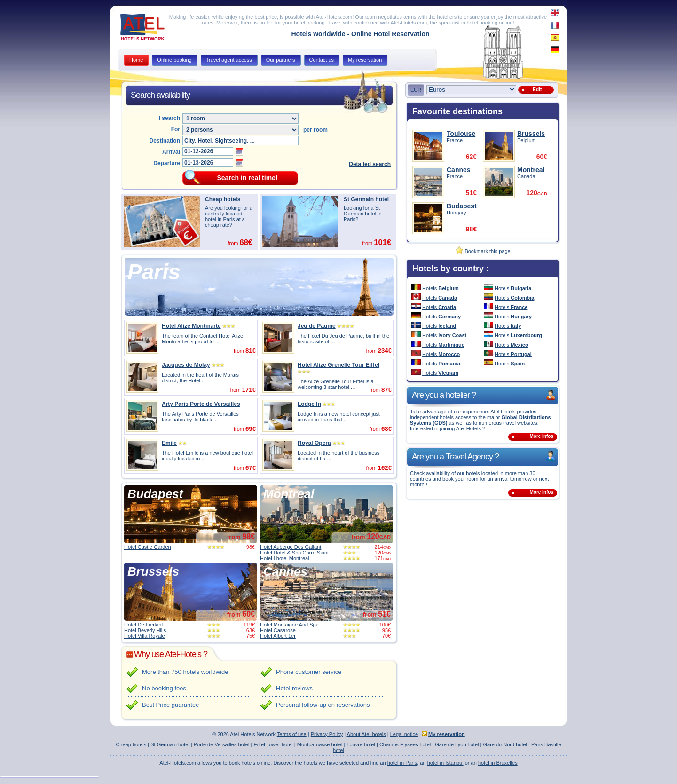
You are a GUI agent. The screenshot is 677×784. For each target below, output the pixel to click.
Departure (167, 163)
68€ (246, 242)
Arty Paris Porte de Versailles (201, 404)
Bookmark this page (483, 251)
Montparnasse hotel (320, 744)
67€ (251, 468)
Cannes (285, 571)
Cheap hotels (223, 199)
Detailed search (370, 164)
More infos (541, 436)
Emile (169, 443)
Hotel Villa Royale (145, 636)
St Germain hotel (366, 199)
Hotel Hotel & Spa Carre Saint (294, 553)
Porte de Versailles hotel (222, 744)
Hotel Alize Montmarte (191, 326)
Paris (154, 272)
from (241, 537)
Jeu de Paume (317, 326)
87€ (386, 390)
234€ (385, 351)
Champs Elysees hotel (405, 744)
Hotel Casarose (278, 630)
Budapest (155, 494)
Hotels (441, 288)
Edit (536, 90)
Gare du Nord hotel (505, 744)
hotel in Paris (402, 763)
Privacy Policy (327, 734)
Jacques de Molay (186, 365)
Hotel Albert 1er (278, 636)
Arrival (171, 152)
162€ (385, 468)
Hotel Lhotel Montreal (285, 558)
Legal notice (404, 734)
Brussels (153, 571)
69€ (251, 429)
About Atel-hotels (366, 734)
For (176, 129)
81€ (251, 351)
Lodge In (309, 404)
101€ (382, 242)
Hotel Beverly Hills (145, 630)
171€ (249, 390)
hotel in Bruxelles (498, 763)
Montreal (289, 494)
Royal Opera (314, 443)
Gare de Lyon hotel (457, 744)
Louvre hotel (361, 744)
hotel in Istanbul (445, 763)
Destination (165, 141)
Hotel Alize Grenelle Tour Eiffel (338, 365)
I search (169, 118)
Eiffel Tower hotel (273, 744)
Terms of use (292, 734)
